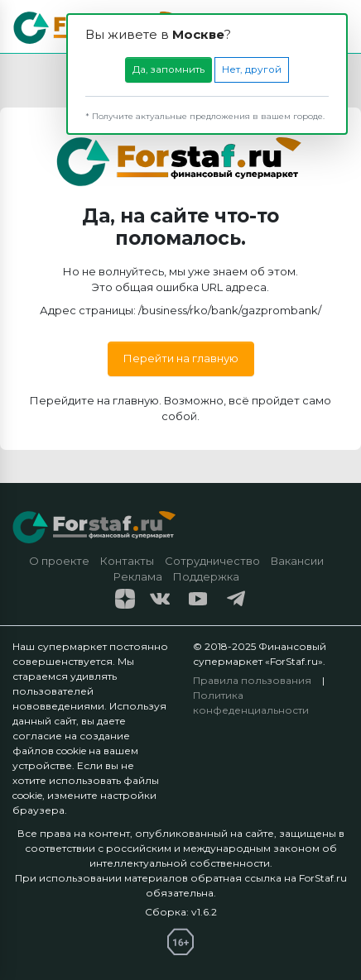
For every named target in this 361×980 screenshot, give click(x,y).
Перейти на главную (181, 358)
